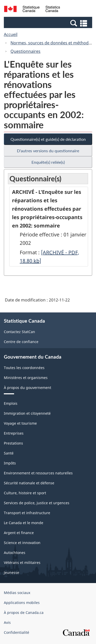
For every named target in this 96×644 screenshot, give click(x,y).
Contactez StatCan (19, 332)
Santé (9, 453)
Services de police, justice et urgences (37, 503)
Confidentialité (17, 632)
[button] (49, 23)
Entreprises (14, 433)
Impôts (10, 463)
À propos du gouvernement (28, 388)
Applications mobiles (22, 603)
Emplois (11, 403)
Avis (7, 622)
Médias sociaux (17, 593)
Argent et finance (19, 533)
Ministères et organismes (26, 378)
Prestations (13, 443)
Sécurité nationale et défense (29, 483)
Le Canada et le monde (24, 523)
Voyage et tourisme (20, 423)
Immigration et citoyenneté (27, 413)
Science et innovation (22, 543)
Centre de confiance (21, 342)
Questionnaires (25, 51)
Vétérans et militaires (22, 563)
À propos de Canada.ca (24, 613)
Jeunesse (12, 572)
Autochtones (15, 553)
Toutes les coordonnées (24, 368)
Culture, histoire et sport (25, 493)
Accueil (11, 34)
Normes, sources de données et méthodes (52, 43)
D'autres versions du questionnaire (48, 151)
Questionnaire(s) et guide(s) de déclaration (48, 139)
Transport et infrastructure (27, 513)
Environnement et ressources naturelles (38, 473)
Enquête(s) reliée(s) (48, 162)
